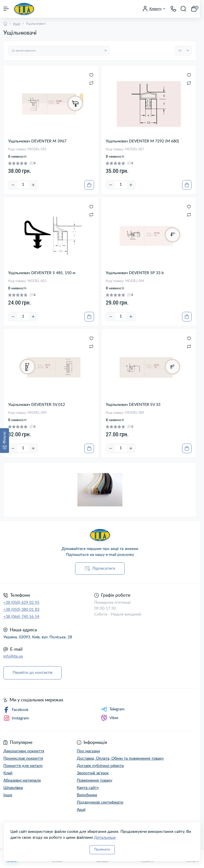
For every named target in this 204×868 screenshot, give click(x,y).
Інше (17, 24)
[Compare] (91, 83)
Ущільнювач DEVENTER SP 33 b (135, 273)
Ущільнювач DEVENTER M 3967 (37, 141)
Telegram (113, 709)
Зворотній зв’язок (93, 773)
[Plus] (33, 185)
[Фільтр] (5, 440)
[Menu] (6, 9)
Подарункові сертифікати (100, 802)
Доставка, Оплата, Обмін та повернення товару (120, 759)
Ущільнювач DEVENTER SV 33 (133, 405)
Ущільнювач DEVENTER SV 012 (37, 405)
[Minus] (13, 185)
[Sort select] (59, 51)
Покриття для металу (23, 766)
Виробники (87, 795)
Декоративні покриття (24, 751)
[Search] (183, 9)
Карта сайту (88, 788)
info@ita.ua (13, 656)
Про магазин (88, 751)
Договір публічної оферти (100, 766)
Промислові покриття (23, 759)
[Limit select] (183, 51)
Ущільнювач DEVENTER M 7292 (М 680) (142, 141)
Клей (8, 773)
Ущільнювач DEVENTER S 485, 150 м (42, 273)
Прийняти (102, 849)
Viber (110, 718)
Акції (81, 810)
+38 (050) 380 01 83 (21, 610)
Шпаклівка (13, 788)
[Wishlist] (91, 75)
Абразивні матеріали (22, 780)
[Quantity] (23, 185)
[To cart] (89, 185)
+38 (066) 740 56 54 (21, 617)
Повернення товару (95, 780)
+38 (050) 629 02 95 (21, 603)
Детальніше (105, 838)
